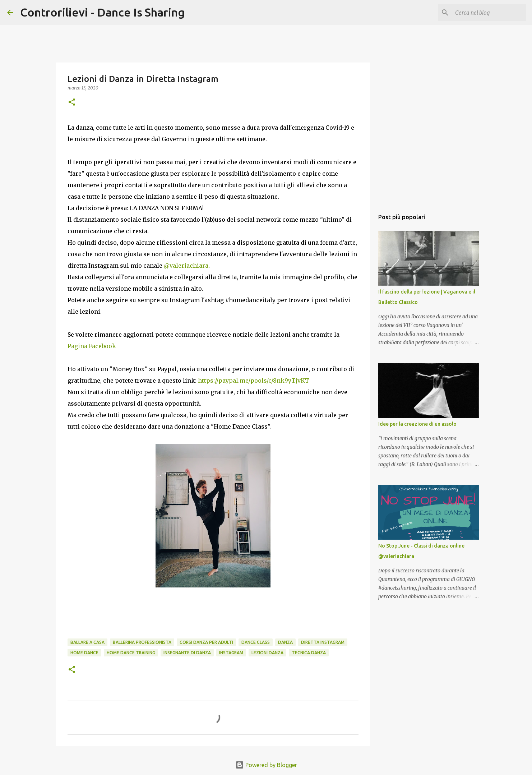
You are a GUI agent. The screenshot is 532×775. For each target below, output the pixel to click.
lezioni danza (267, 653)
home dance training (131, 653)
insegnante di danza (187, 653)
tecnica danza (309, 653)
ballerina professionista (142, 642)
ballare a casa (87, 642)
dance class (256, 642)
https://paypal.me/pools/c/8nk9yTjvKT (254, 380)
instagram (231, 653)
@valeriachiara (186, 266)
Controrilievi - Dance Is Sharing (102, 12)
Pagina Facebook (92, 346)
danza (285, 642)
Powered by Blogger (266, 765)
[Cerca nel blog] (489, 13)
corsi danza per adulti (206, 642)
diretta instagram (323, 642)
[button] (72, 103)
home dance (84, 653)
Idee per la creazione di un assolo (417, 424)
